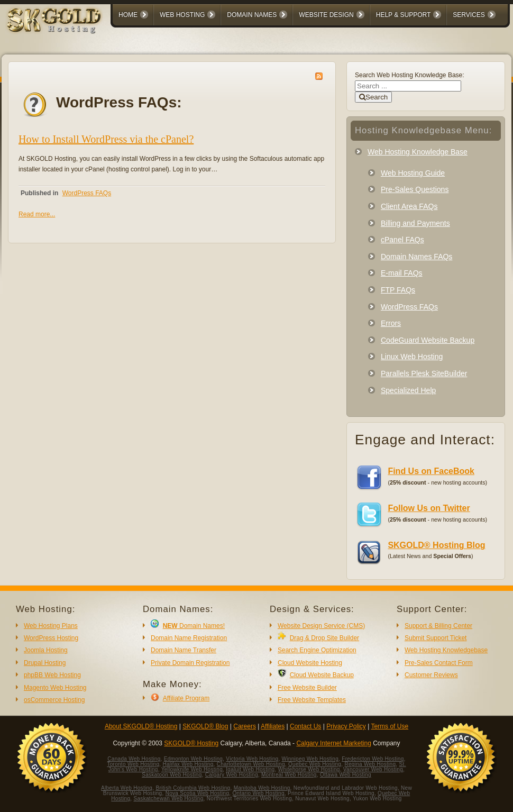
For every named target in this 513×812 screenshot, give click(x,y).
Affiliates (273, 726)
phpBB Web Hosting (52, 675)
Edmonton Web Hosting (193, 759)
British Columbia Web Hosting (193, 788)
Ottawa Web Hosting (346, 775)
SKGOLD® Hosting (191, 743)
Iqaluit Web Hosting (250, 769)
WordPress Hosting (51, 638)
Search (373, 97)
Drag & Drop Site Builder (324, 638)
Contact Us (305, 726)
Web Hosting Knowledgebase (446, 650)
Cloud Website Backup (322, 675)
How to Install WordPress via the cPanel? (106, 139)
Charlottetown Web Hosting (251, 764)
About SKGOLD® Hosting (141, 726)
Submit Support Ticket (436, 638)
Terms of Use (390, 726)
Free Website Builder (307, 688)
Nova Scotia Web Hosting (198, 793)
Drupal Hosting (45, 663)
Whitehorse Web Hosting (309, 769)
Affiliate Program (186, 698)
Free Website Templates (312, 700)
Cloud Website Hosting (310, 663)
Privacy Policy (346, 726)
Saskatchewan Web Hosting (169, 799)
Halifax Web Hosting (188, 764)
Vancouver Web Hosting (373, 769)
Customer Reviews (431, 675)
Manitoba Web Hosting (262, 788)
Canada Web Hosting (134, 759)
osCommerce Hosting (54, 700)
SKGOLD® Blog (205, 726)
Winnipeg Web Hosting (310, 759)
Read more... (37, 214)
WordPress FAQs (87, 193)
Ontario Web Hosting (258, 793)
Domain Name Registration (189, 638)
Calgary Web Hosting (232, 775)
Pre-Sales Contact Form (439, 663)
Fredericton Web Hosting (373, 759)
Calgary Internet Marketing (333, 743)
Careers (245, 726)
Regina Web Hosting (370, 764)
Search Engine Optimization (317, 650)
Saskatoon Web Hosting (172, 775)
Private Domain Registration (190, 663)
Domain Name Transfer (184, 650)
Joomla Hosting (46, 650)
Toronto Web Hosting (133, 764)
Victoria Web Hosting (252, 759)
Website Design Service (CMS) (321, 626)
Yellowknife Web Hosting (192, 769)
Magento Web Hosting (55, 688)
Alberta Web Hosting (127, 788)
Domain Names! (194, 626)
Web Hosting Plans (51, 626)
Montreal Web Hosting (289, 775)
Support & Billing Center (438, 626)
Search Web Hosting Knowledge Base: (410, 75)
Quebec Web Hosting (315, 764)
